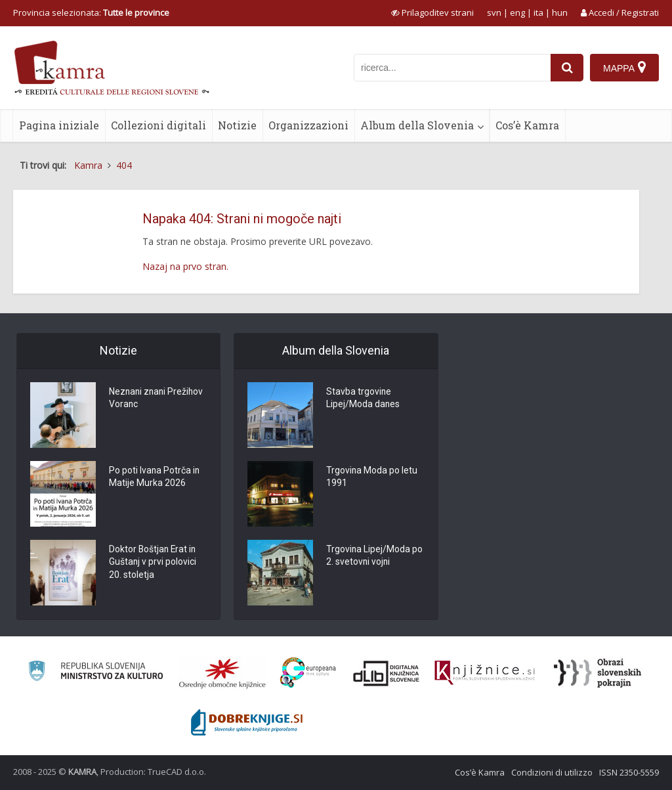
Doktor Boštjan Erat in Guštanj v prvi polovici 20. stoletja (154, 563)
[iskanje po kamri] (452, 68)
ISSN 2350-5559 (629, 772)
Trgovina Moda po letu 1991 (372, 477)
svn (494, 12)
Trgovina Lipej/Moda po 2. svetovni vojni (375, 556)
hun (560, 12)
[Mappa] (624, 68)
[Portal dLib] (387, 673)
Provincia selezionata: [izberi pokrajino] (91, 12)
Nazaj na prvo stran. (185, 266)
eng (517, 12)
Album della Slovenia (417, 125)
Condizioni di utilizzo (552, 772)
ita (538, 12)
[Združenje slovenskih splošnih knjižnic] (485, 673)
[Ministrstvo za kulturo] (95, 673)
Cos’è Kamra (527, 125)
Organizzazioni (308, 125)
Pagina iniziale (59, 125)
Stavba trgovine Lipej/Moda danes (363, 399)
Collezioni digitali (158, 125)
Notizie (237, 125)
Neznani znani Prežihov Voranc (157, 399)
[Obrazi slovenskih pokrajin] (598, 673)
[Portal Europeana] (308, 673)
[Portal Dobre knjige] (247, 722)
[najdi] (567, 68)
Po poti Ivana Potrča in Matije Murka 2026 (155, 477)
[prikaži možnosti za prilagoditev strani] (432, 12)
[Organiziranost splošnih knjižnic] (222, 673)
